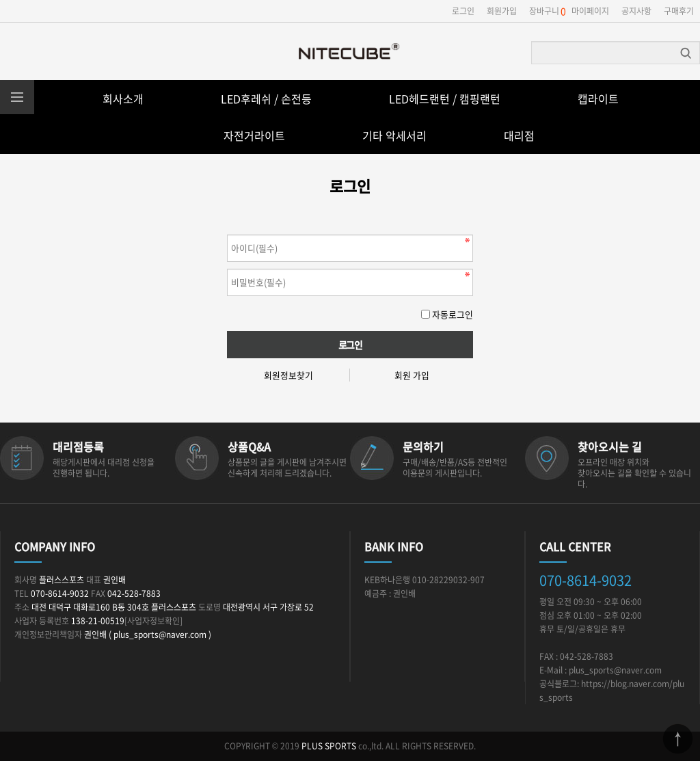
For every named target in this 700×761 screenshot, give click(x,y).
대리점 (519, 135)
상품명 (532, 42)
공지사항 (636, 11)
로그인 (463, 11)
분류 (17, 97)
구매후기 (679, 11)
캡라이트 (598, 98)
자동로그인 (453, 314)
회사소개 (123, 98)
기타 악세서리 (394, 135)
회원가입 (502, 11)
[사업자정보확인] (153, 621)
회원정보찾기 (288, 375)
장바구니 (544, 11)
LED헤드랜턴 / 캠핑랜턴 (445, 98)
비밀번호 (227, 231)
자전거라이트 (254, 135)
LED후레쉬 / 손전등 (266, 98)
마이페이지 (590, 11)
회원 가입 (412, 375)
